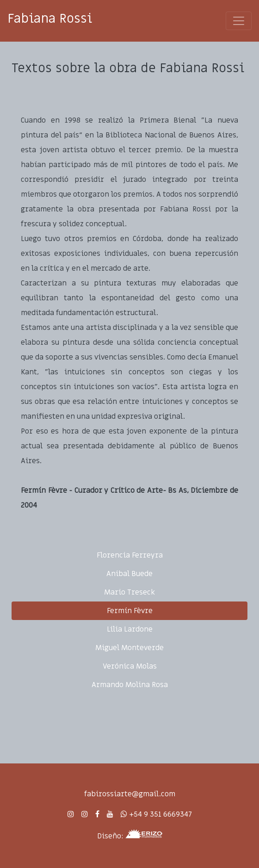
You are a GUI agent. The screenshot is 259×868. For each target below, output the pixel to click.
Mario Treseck (129, 592)
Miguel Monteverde (129, 648)
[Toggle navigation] (239, 21)
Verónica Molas (130, 666)
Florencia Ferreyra (130, 555)
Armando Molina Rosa (130, 685)
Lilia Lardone (130, 629)
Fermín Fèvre (130, 611)
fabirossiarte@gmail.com (130, 794)
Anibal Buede (129, 574)
